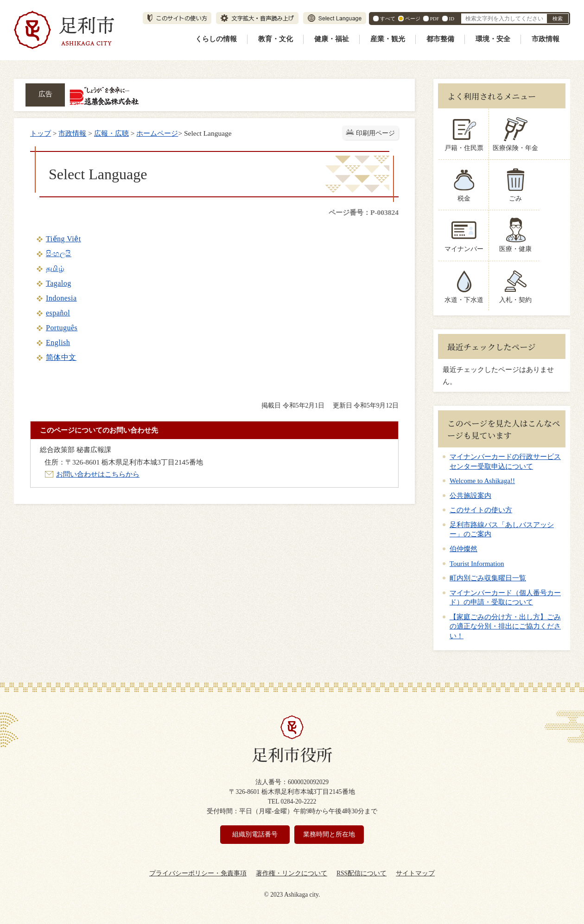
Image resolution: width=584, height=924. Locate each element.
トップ (41, 133)
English (58, 343)
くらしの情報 (216, 39)
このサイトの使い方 (481, 510)
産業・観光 (388, 39)
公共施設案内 (470, 496)
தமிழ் (55, 268)
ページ (413, 19)
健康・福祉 (332, 39)
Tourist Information (477, 564)
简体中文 (61, 357)
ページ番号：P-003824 (364, 212)
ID (452, 19)
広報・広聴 (111, 133)
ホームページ (157, 133)
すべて (388, 19)
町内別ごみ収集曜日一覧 (488, 578)
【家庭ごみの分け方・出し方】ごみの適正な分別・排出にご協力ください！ (505, 626)
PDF (435, 19)
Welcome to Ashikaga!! (482, 481)
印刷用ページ (375, 133)
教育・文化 (276, 39)
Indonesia (61, 298)
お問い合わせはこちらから (98, 474)
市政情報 (546, 39)
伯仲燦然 (463, 549)
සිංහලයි (59, 254)
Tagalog (59, 283)
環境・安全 (493, 39)
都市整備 (440, 39)
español (58, 313)
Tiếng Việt (63, 239)
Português (62, 328)
